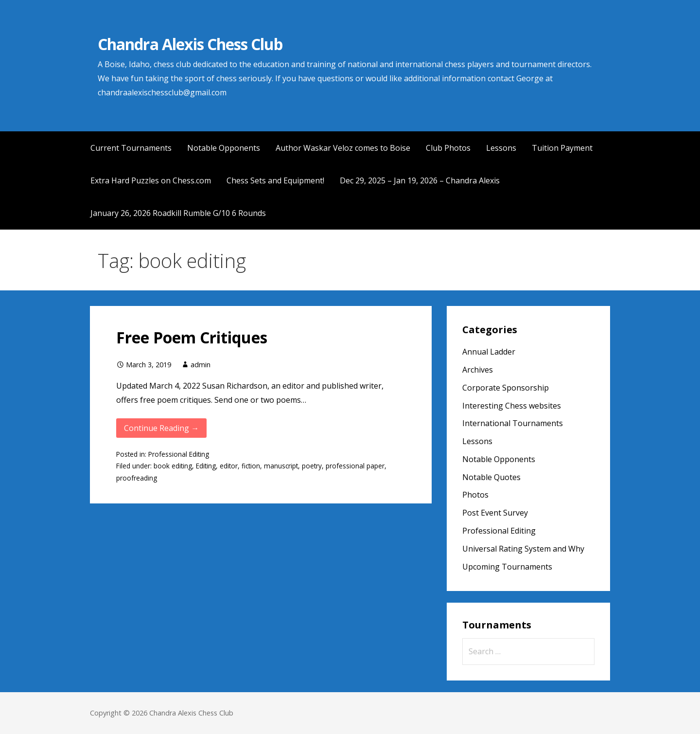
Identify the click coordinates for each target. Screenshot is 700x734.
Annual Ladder (489, 352)
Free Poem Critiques (192, 337)
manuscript (281, 466)
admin (201, 365)
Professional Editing (179, 454)
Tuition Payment (562, 148)
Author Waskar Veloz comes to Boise (343, 148)
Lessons (501, 148)
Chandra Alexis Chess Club (190, 44)
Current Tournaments (131, 148)
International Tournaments (513, 423)
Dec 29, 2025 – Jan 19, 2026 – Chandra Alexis (420, 180)
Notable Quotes (491, 477)
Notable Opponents (224, 148)
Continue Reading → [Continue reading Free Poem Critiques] (161, 428)
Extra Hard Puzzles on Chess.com (151, 180)
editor (229, 466)
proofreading (137, 478)
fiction (251, 466)
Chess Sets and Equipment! (275, 180)
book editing (173, 466)
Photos (475, 495)
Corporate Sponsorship (506, 388)
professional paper (355, 466)
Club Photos (448, 148)
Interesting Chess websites (512, 406)
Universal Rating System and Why (523, 549)
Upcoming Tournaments (507, 567)
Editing (206, 466)
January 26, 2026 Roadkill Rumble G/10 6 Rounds (178, 213)
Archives (478, 370)
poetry (312, 466)
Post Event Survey (495, 513)
